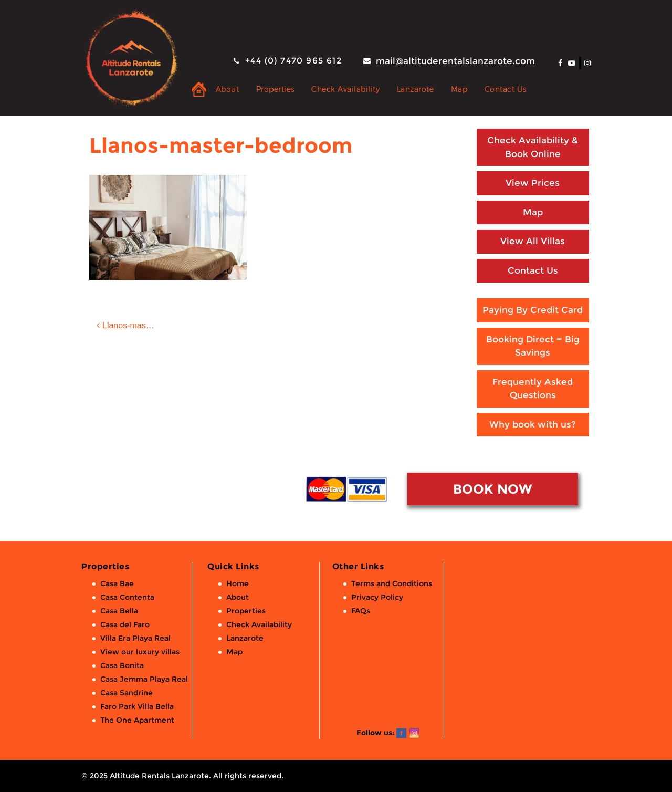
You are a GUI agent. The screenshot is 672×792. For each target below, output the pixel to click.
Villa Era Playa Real (135, 638)
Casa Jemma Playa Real (144, 679)
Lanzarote (416, 89)
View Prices (533, 183)
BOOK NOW (492, 489)
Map (459, 89)
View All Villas (533, 241)
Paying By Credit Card (533, 310)
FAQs (361, 611)
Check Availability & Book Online (533, 147)
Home (238, 583)
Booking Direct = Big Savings (533, 346)
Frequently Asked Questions (533, 389)
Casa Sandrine (127, 693)
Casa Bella (119, 611)
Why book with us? (533, 424)
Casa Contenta (127, 597)
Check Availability (345, 89)
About (228, 89)
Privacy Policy (377, 597)
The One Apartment (137, 720)
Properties (275, 89)
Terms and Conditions (392, 583)
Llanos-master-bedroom (135, 325)
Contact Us (506, 89)
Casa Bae (117, 583)
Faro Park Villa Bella (137, 706)
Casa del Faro (125, 624)
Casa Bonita (122, 665)
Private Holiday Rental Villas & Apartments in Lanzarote (199, 89)
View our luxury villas (140, 652)
